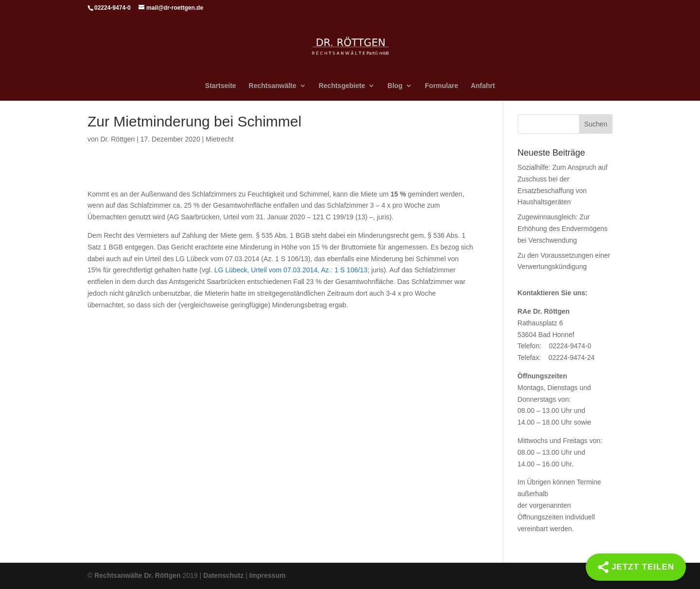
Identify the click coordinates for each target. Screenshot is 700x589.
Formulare (441, 86)
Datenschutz (223, 575)
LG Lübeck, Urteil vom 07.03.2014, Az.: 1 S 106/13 (291, 270)
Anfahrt (483, 86)
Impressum (268, 575)
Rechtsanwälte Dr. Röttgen (137, 575)
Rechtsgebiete (342, 86)
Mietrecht (220, 139)
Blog (395, 86)
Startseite (221, 86)
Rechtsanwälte (273, 86)
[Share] (636, 567)
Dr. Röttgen (117, 139)
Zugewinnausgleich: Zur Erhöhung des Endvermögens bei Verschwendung (563, 229)
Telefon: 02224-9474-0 (555, 346)
